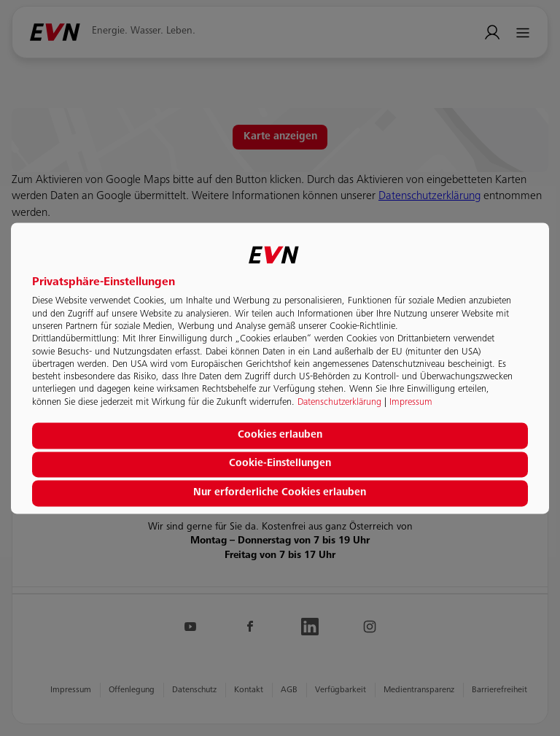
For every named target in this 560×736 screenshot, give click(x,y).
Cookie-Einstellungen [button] (280, 465)
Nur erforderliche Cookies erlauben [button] (280, 493)
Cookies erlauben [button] (280, 435)
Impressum (411, 403)
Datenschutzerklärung (339, 403)
